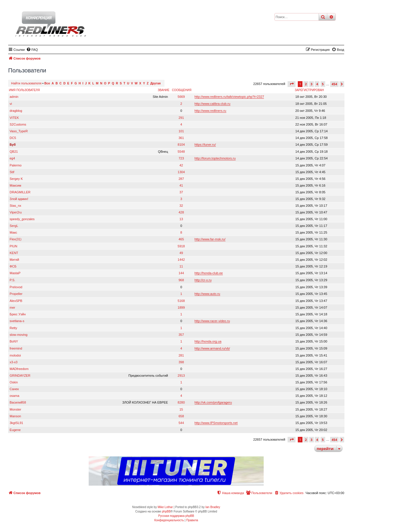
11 (181, 266)
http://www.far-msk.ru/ (210, 239)
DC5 (13, 138)
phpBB (166, 511)
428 (181, 212)
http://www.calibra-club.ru (212, 104)
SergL (14, 226)
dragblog (16, 111)
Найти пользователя (26, 83)
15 (181, 409)
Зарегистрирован (309, 90)
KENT (14, 253)
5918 (181, 246)
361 (181, 138)
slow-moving (19, 335)
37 (181, 192)
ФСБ (13, 266)
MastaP (15, 273)
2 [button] (306, 84)
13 (181, 219)
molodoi (15, 355)
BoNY (14, 341)
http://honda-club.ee (209, 273)
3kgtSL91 (16, 423)
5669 (181, 97)
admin (14, 97)
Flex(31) (15, 239)
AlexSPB (16, 301)
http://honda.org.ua (208, 341)
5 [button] (323, 84)
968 (181, 280)
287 (181, 179)
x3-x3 (14, 362)
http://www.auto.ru (207, 294)
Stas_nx (15, 206)
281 (181, 355)
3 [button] (311, 84)
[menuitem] (32, 50)
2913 (181, 376)
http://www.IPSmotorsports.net (216, 423)
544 (181, 423)
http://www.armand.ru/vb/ (212, 348)
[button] (292, 84)
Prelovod (16, 287)
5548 (181, 152)
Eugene (15, 430)
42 (181, 165)
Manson (15, 416)
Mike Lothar (165, 507)
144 (181, 273)
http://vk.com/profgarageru (213, 402)
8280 (181, 402)
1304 (181, 172)
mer (12, 307)
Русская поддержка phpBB (176, 516)
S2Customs (18, 124)
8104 (181, 145)
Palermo (16, 165)
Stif (12, 172)
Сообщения (182, 90)
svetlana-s (17, 321)
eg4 (12, 158)
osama (14, 396)
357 (181, 335)
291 (181, 118)
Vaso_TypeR (19, 131)
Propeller (16, 294)
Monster (15, 409)
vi (11, 104)
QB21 (14, 152)
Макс (13, 232)
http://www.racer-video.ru (212, 321)
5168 (181, 301)
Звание (164, 90)
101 (181, 131)
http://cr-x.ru (203, 280)
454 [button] (334, 84)
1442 (181, 260)
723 (181, 158)
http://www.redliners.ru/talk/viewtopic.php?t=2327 (229, 97)
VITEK (14, 118)
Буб (13, 145)
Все (47, 83)
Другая (155, 83)
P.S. (12, 280)
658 (181, 416)
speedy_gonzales (22, 219)
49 (181, 253)
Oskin (14, 382)
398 (181, 362)
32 (181, 206)
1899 (181, 307)
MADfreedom (19, 369)
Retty (13, 328)
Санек (14, 389)
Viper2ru (16, 212)
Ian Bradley (213, 507)
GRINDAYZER (20, 376)
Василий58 (18, 402)
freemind (16, 348)
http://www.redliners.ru (210, 111)
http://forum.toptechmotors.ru (215, 158)
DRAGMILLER (20, 192)
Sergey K (16, 179)
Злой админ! (19, 199)
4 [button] (317, 84)
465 (181, 239)
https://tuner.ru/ (205, 145)
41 (181, 185)
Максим (15, 185)
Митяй (14, 260)
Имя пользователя (24, 90)
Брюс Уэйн (18, 314)
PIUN (13, 246)
